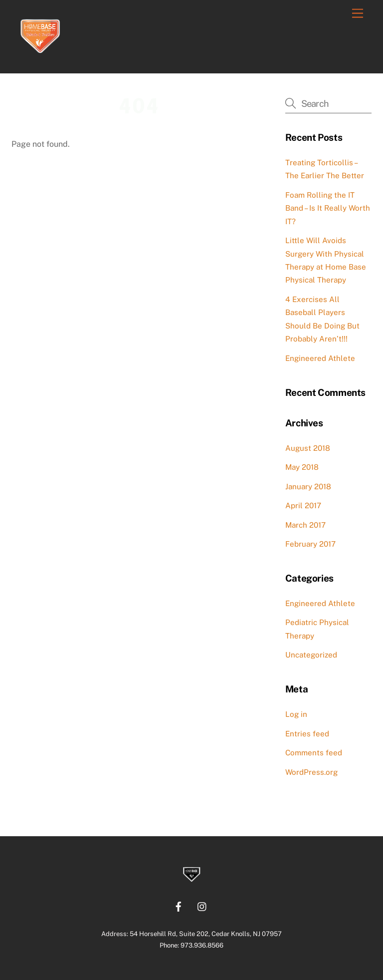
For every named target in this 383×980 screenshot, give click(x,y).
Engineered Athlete (320, 358)
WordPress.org (311, 772)
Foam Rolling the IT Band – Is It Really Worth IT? (328, 208)
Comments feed (314, 753)
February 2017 (310, 544)
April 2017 (303, 505)
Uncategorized (311, 655)
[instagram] (202, 906)
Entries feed (307, 734)
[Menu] (358, 14)
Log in (296, 714)
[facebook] (179, 906)
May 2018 (302, 467)
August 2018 (308, 448)
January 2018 (308, 487)
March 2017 (305, 525)
